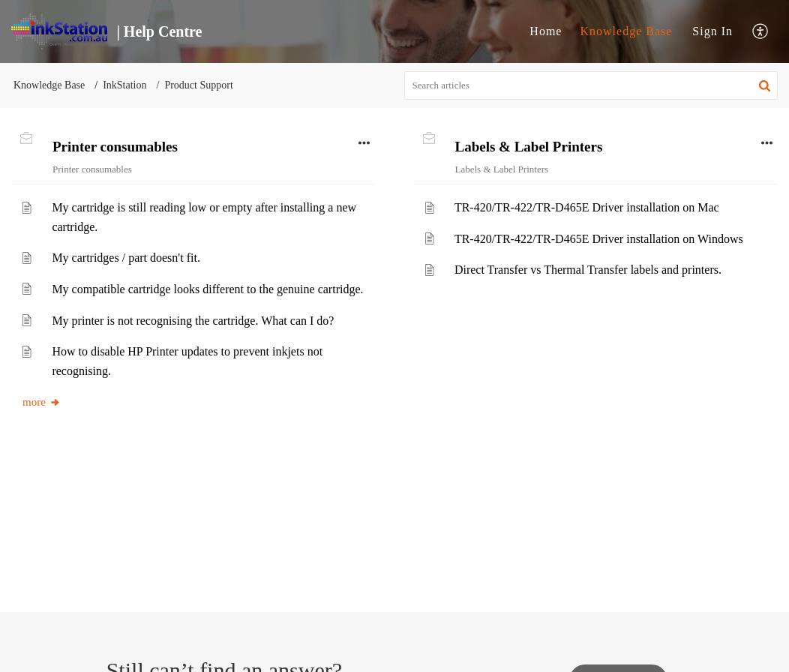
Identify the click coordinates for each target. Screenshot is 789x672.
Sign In (712, 31)
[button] (761, 32)
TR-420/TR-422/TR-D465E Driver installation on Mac (587, 207)
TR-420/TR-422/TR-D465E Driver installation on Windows (599, 239)
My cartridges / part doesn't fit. (126, 258)
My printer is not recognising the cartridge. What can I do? (193, 321)
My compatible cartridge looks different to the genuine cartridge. (207, 289)
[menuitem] (546, 31)
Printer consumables (115, 147)
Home (546, 31)
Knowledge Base (626, 31)
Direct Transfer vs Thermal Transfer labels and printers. (588, 270)
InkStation (124, 85)
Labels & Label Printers (529, 147)
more (42, 402)
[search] (591, 85)
